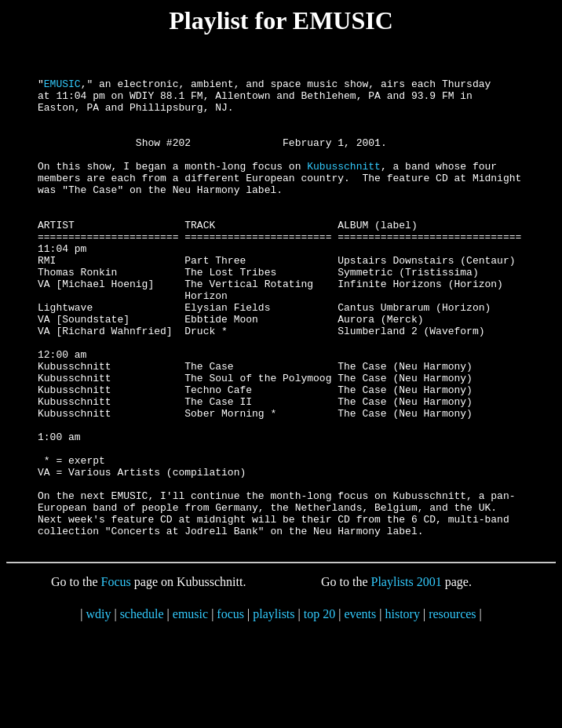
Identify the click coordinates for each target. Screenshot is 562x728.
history (402, 708)
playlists (274, 708)
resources (452, 708)
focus (230, 708)
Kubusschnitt (344, 184)
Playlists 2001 (407, 676)
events (360, 708)
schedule (142, 708)
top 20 (319, 708)
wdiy (98, 708)
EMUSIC (62, 86)
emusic (190, 708)
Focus (116, 676)
